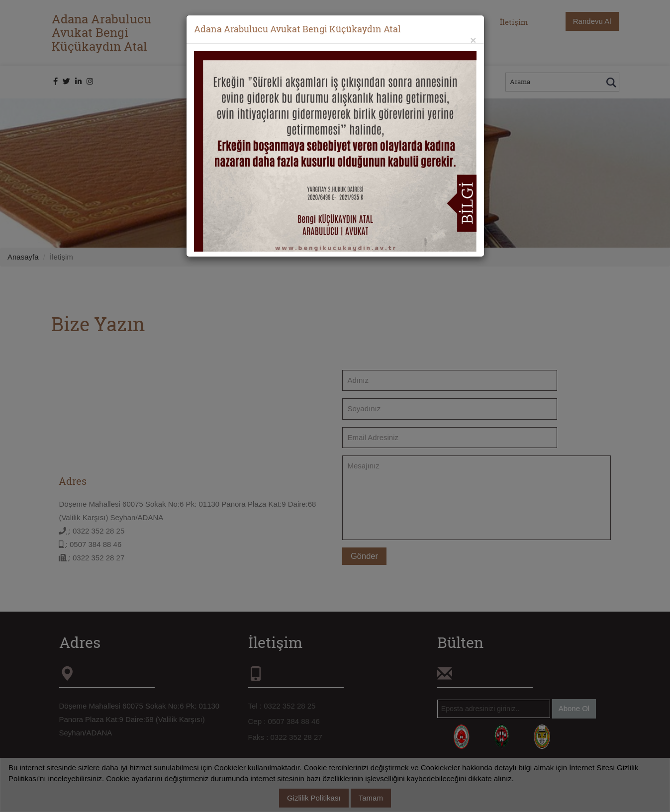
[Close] (473, 40)
